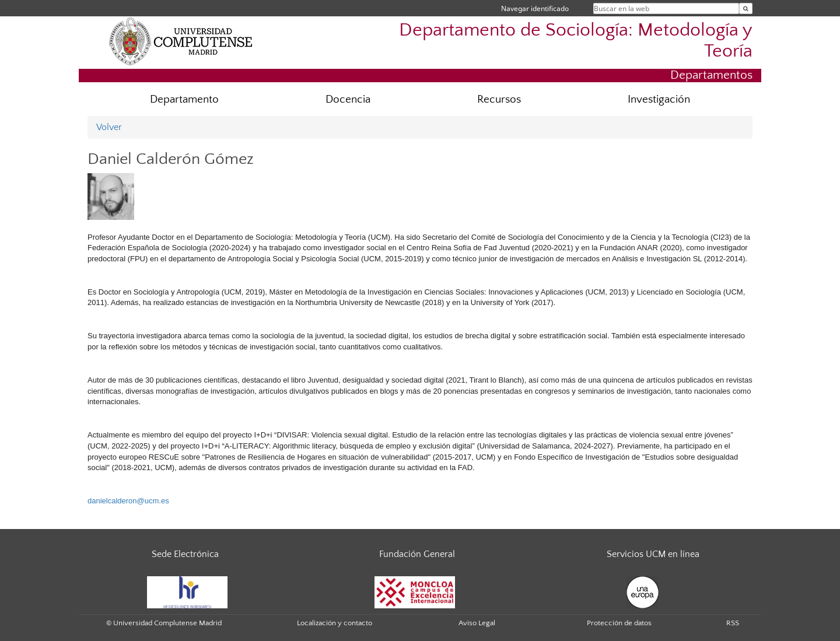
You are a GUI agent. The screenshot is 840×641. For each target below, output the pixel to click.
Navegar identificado (535, 8)
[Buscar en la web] (746, 8)
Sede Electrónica (185, 554)
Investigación (659, 99)
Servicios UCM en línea (653, 554)
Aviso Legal (477, 623)
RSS (733, 623)
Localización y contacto (335, 623)
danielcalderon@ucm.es (128, 501)
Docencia (348, 99)
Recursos (499, 99)
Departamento (184, 99)
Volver (109, 127)
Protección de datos (619, 623)
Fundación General (417, 554)
